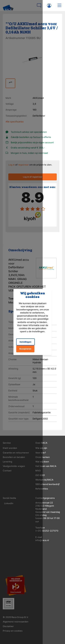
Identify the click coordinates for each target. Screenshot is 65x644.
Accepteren (42, 337)
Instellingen (23, 337)
